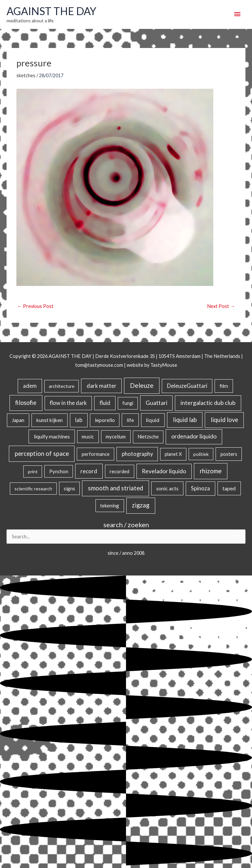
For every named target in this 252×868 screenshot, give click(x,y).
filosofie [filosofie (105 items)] (26, 403)
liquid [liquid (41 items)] (153, 420)
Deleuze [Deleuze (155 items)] (142, 385)
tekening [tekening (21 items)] (110, 505)
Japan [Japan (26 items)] (18, 420)
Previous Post (35, 306)
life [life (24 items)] (130, 420)
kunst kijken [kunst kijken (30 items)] (50, 420)
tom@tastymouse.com (99, 365)
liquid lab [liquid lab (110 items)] (185, 420)
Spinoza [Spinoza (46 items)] (200, 488)
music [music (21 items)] (88, 436)
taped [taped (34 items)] (229, 488)
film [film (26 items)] (224, 386)
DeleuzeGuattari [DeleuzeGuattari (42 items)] (187, 386)
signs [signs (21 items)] (69, 488)
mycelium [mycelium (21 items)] (116, 436)
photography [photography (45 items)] (137, 454)
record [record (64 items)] (89, 471)
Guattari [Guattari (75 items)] (157, 403)
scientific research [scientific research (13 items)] (33, 489)
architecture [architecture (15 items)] (62, 386)
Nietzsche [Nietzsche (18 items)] (148, 437)
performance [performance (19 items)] (96, 454)
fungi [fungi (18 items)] (128, 403)
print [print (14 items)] (33, 471)
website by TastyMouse (152, 365)
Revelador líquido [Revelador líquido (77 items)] (164, 471)
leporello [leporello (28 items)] (105, 420)
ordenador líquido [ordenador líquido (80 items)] (194, 436)
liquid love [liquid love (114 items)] (224, 420)
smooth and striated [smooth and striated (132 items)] (115, 488)
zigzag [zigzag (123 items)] (141, 505)
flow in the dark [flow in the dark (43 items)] (68, 403)
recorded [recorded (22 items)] (119, 471)
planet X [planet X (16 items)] (173, 454)
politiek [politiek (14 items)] (201, 454)
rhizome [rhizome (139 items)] (211, 471)
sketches (26, 75)
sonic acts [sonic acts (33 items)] (167, 488)
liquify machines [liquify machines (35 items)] (52, 436)
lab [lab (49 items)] (79, 420)
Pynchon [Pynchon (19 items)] (59, 471)
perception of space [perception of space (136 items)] (42, 453)
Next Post (221, 306)
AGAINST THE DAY (51, 11)
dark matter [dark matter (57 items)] (102, 386)
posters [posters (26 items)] (229, 454)
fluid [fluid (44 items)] (105, 403)
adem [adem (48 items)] (30, 386)
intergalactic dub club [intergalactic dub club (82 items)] (208, 403)
